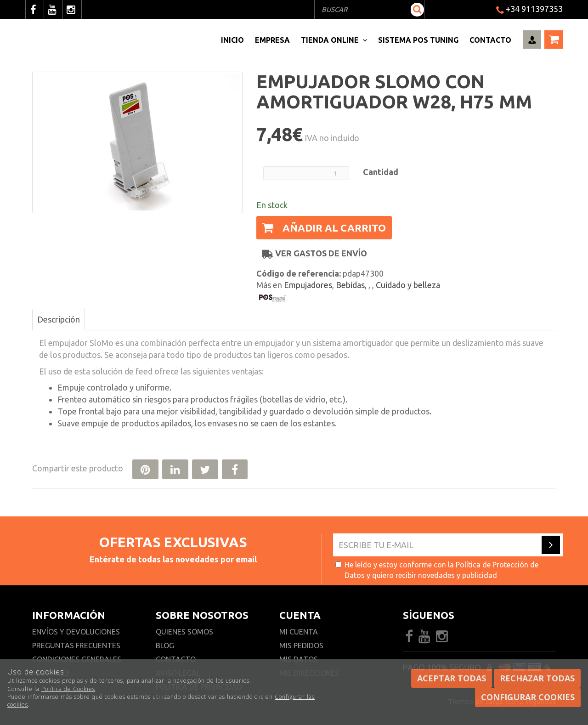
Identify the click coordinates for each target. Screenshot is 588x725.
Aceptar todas (452, 678)
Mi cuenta (299, 632)
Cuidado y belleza (408, 285)
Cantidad (381, 172)
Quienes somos (184, 632)
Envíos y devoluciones (77, 632)
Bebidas (350, 285)
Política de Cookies (68, 689)
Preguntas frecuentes (76, 646)
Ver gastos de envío (315, 253)
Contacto (490, 40)
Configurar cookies (528, 697)
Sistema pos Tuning (418, 40)
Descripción (59, 319)
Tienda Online (334, 40)
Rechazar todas (537, 678)
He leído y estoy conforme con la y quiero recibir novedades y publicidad (437, 570)
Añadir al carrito (324, 228)
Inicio (232, 40)
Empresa (272, 40)
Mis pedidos (301, 646)
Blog (165, 646)
